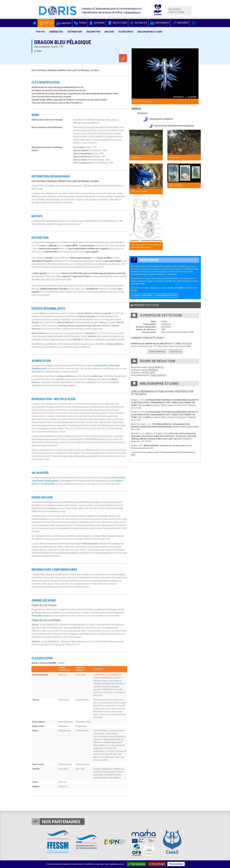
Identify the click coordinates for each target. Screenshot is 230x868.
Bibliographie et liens (150, 32)
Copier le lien (176, 352)
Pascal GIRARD (155, 367)
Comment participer (142, 295)
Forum (80, 23)
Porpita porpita (100, 365)
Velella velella (114, 365)
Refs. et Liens (117, 23)
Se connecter (175, 9)
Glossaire (97, 23)
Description (93, 32)
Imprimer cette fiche (145, 305)
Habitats (63, 23)
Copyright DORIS (138, 284)
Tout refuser (157, 864)
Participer (180, 23)
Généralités (56, 32)
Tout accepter (137, 864)
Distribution (75, 32)
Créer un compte (176, 12)
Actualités (138, 23)
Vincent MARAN (148, 370)
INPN (133, 455)
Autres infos (126, 32)
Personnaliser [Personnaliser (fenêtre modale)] (176, 864)
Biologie (109, 32)
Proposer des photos (166, 295)
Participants (159, 23)
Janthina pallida (48, 484)
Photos (40, 32)
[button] (193, 23)
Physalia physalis (39, 369)
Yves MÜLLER (147, 373)
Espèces (46, 23)
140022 (61, 663)
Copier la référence (157, 352)
